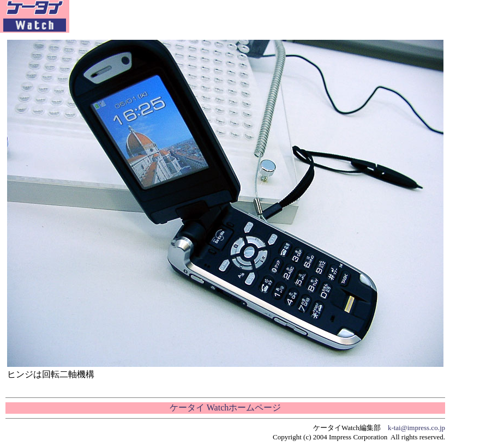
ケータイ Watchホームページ (225, 407)
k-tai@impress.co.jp (416, 428)
